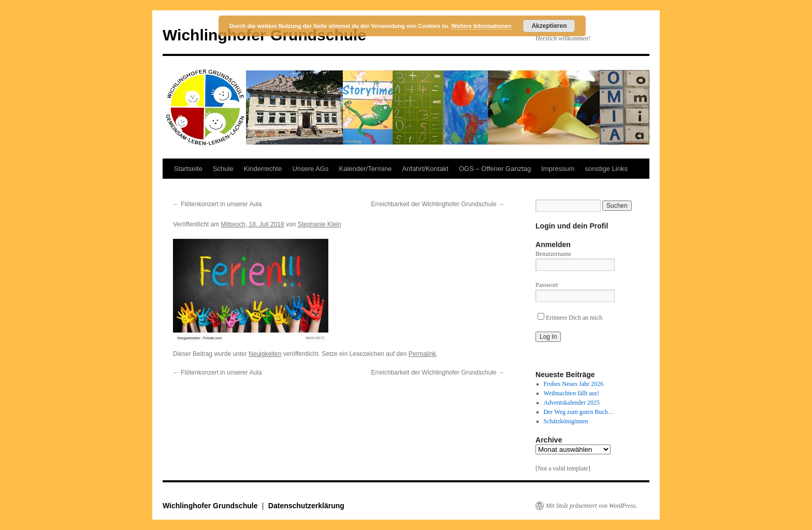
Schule (223, 169)
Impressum (558, 169)
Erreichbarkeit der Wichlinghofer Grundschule (438, 204)
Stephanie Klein (320, 224)
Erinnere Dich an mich (570, 318)
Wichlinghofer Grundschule (211, 506)
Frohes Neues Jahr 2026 (574, 384)
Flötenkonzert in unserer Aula (217, 204)
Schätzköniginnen (566, 421)
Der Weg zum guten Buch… (579, 412)
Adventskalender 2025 (572, 403)
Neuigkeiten (265, 354)
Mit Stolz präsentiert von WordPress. (591, 506)
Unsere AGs (310, 169)
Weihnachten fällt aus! (572, 393)
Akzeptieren (549, 26)
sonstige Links (606, 169)
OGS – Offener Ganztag (495, 169)
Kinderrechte (263, 169)
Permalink (422, 354)
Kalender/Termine (365, 169)
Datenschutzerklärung (306, 506)
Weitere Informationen (481, 26)
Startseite (188, 169)
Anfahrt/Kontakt (425, 169)
